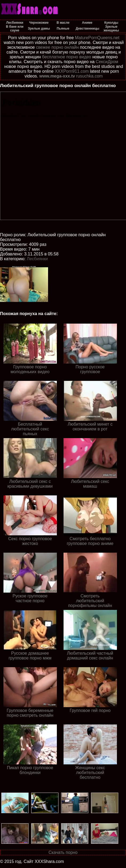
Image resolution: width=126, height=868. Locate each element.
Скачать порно (63, 852)
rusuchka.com (89, 76)
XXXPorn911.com (72, 71)
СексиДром (107, 62)
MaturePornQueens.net (97, 38)
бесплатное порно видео (66, 57)
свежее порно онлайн (57, 47)
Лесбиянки (37, 259)
